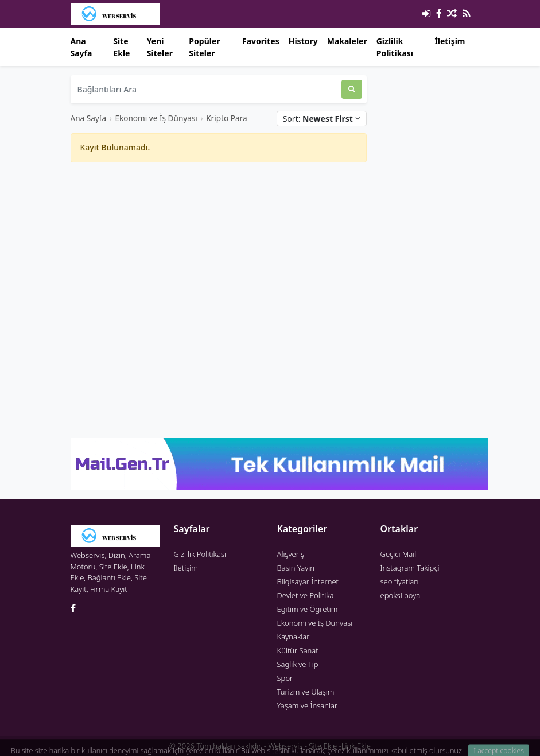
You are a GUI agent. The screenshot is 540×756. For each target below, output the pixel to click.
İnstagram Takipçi (410, 568)
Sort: (322, 119)
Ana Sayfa (81, 47)
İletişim (450, 41)
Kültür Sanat (298, 650)
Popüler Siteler (204, 47)
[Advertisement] (219, 252)
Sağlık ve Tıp (298, 664)
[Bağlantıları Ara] (206, 89)
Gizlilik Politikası (395, 47)
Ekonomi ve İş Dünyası (156, 118)
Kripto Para (226, 118)
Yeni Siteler (160, 47)
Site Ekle (121, 47)
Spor (285, 678)
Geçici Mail (399, 554)
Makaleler (347, 41)
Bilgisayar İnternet (308, 581)
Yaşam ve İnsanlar (308, 705)
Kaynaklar (294, 637)
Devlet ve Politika (306, 595)
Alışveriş (291, 554)
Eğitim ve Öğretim (308, 609)
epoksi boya (401, 595)
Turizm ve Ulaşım (306, 692)
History (303, 41)
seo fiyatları (400, 581)
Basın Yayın (296, 568)
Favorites (261, 41)
